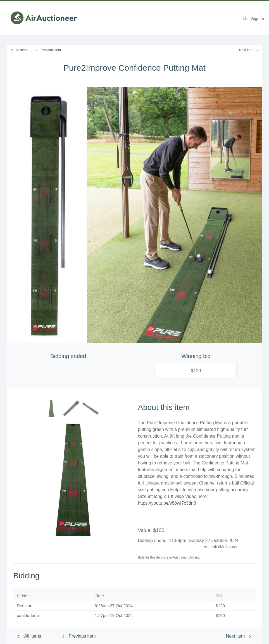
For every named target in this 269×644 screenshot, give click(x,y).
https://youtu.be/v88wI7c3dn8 (167, 503)
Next (249, 50)
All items (19, 50)
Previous (48, 50)
